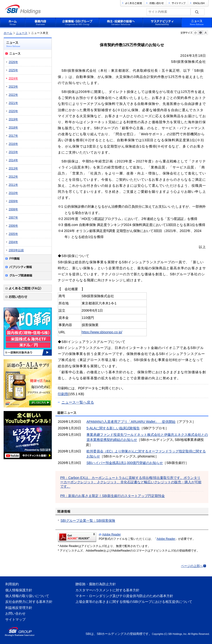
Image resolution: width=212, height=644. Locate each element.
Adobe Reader (111, 535)
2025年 (13, 70)
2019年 (13, 119)
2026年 (13, 62)
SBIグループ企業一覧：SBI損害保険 (88, 521)
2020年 (13, 111)
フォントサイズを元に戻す (201, 33)
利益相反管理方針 (19, 608)
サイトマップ (15, 619)
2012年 (13, 177)
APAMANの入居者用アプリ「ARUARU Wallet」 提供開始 (131, 422)
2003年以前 (16, 250)
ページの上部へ (192, 566)
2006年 (13, 226)
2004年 (13, 242)
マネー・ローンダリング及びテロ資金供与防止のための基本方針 (124, 596)
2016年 (13, 144)
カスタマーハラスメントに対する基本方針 (107, 590)
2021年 (13, 103)
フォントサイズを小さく (195, 33)
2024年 (13, 78)
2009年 (13, 201)
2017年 (13, 136)
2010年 (13, 193)
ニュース (22, 33)
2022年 (13, 95)
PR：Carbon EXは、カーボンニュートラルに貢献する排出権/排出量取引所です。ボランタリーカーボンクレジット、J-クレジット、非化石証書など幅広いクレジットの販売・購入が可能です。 (131, 482)
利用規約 (12, 584)
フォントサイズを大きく (206, 33)
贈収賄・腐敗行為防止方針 (96, 584)
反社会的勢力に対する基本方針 (29, 602)
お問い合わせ (15, 613)
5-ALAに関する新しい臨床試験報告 (113, 428)
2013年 (13, 168)
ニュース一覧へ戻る (78, 402)
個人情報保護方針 (19, 590)
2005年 (13, 234)
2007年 (13, 218)
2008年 (13, 209)
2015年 (13, 152)
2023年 (13, 87)
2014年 (13, 160)
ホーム (8, 33)
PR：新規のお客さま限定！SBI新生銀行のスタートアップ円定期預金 (113, 496)
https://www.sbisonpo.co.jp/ (102, 332)
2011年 (13, 185)
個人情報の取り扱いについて (27, 596)
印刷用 (63, 394)
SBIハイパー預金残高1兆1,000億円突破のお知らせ (125, 463)
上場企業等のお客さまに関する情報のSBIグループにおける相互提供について (134, 602)
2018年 (13, 128)
